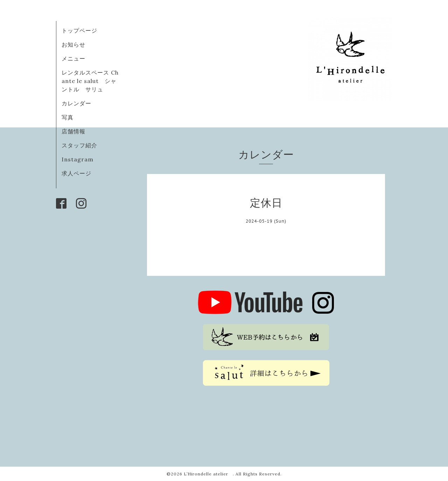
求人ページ (76, 173)
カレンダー (76, 103)
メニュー (73, 58)
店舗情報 (73, 131)
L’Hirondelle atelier (208, 474)
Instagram (78, 159)
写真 (68, 117)
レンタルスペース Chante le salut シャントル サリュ (90, 81)
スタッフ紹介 (79, 145)
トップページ (79, 30)
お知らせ (73, 44)
